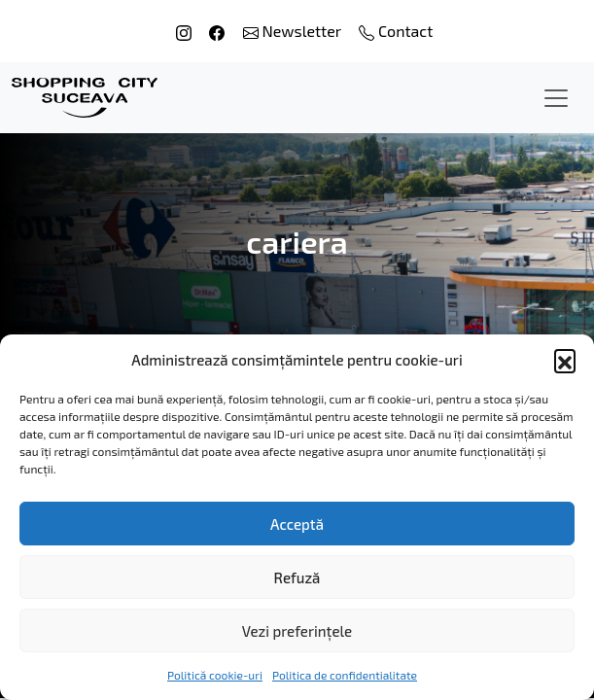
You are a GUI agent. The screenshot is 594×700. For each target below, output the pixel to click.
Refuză (297, 577)
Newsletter (294, 31)
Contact (396, 31)
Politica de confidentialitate (345, 675)
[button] (565, 360)
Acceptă (297, 524)
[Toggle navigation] (556, 98)
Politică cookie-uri (215, 675)
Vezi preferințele (297, 631)
